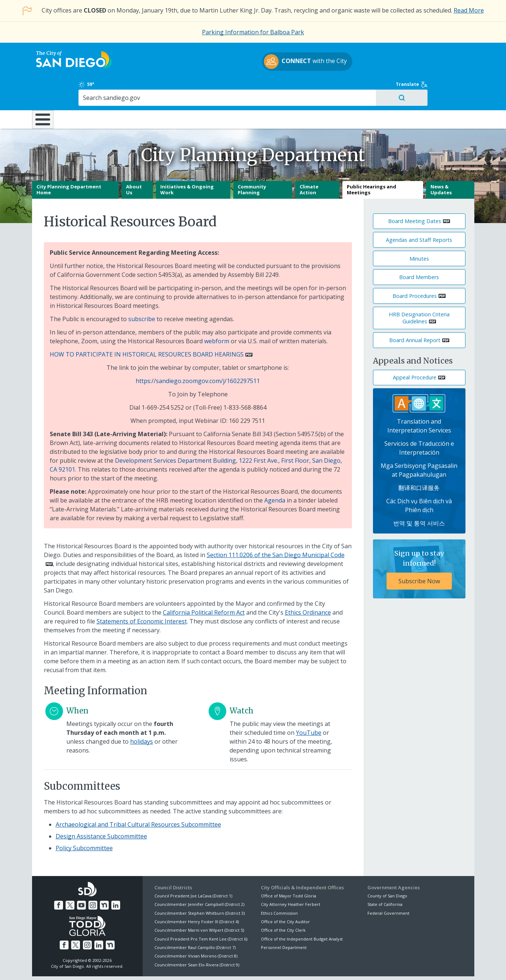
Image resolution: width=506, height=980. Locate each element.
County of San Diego (387, 870)
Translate (458, 52)
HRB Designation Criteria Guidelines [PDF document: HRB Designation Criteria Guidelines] (419, 292)
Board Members (419, 251)
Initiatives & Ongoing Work (187, 164)
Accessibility (238, 966)
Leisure (94, 88)
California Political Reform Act (204, 587)
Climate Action (309, 164)
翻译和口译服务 (419, 462)
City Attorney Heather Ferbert (291, 878)
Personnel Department (284, 922)
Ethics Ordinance (308, 587)
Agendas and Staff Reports (419, 214)
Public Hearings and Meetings (371, 164)
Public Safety (365, 88)
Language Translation (285, 966)
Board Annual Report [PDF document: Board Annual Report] (415, 314)
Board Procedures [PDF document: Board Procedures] (415, 270)
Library (294, 88)
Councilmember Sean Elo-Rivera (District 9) (197, 939)
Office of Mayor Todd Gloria (289, 870)
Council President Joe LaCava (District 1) (193, 870)
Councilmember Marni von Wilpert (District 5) (199, 904)
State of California (385, 878)
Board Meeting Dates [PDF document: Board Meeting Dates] (415, 195)
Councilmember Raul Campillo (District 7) (195, 922)
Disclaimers (161, 966)
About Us (134, 164)
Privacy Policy (199, 966)
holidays (142, 716)
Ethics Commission (279, 887)
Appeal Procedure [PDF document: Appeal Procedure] (415, 352)
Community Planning (252, 164)
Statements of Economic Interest (142, 595)
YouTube (309, 707)
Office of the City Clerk (283, 904)
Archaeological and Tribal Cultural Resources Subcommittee (138, 798)
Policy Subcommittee (84, 822)
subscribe (142, 293)
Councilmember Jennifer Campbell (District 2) (199, 878)
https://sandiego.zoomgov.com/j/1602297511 (198, 355)
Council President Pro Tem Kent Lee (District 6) (201, 913)
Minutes (419, 232)
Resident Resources (161, 88)
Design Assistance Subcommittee (101, 810)
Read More (469, 10)
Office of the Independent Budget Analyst (302, 913)
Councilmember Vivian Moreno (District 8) (196, 930)
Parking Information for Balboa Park (253, 32)
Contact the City (337, 966)
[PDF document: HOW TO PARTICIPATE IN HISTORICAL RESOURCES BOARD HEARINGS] (151, 329)
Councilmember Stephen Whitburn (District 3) (200, 887)
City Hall (437, 88)
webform (217, 315)
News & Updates (441, 164)
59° (372, 52)
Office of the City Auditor (285, 896)
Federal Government (388, 887)
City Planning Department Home (69, 164)
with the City (251, 63)
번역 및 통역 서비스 (419, 497)
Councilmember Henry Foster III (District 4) (197, 896)
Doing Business (227, 88)
